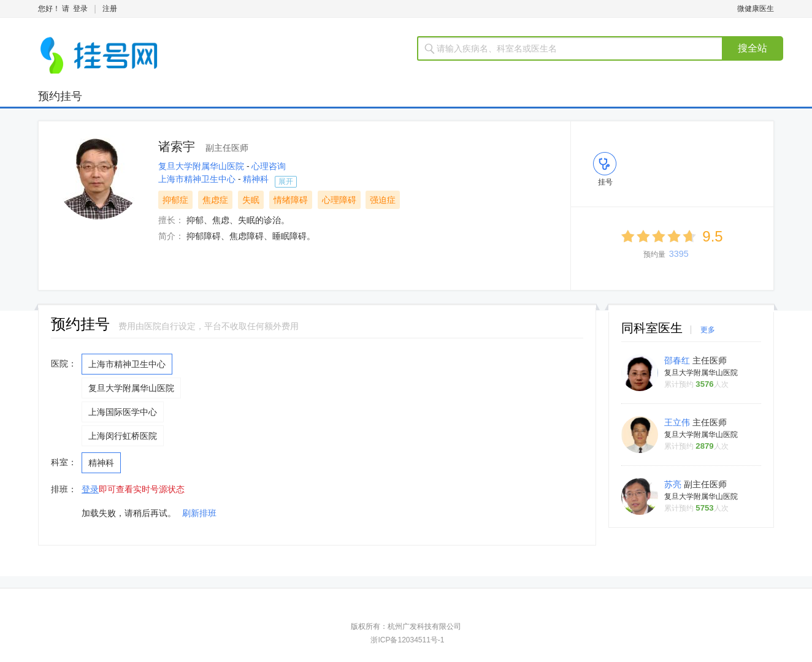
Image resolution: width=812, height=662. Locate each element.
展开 (286, 181)
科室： (64, 462)
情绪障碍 (291, 200)
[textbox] (577, 48)
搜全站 (753, 48)
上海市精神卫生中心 (198, 179)
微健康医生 (756, 9)
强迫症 (383, 200)
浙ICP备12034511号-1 (407, 640)
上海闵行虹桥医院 (123, 436)
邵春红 (678, 360)
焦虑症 (215, 200)
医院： (64, 363)
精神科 (256, 179)
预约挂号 (60, 96)
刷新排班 (199, 513)
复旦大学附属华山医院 (202, 166)
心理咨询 (269, 166)
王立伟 (678, 422)
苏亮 (674, 484)
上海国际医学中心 (123, 412)
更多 (708, 330)
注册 (110, 9)
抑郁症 (175, 200)
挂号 (605, 182)
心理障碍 (339, 200)
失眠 (251, 200)
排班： (64, 489)
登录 (80, 9)
